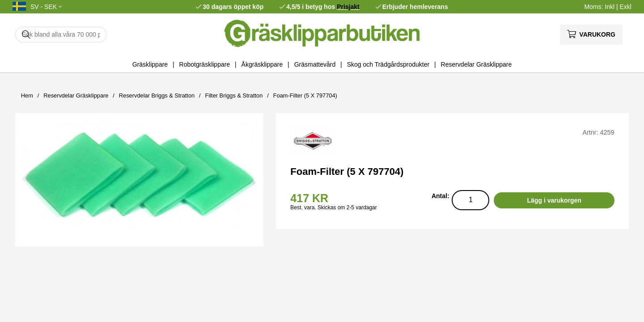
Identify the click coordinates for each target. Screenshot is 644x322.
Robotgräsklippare (205, 64)
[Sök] (61, 35)
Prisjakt (348, 7)
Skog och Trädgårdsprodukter (388, 64)
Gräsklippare (150, 64)
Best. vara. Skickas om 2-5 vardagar (333, 208)
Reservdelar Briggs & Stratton (157, 95)
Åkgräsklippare (262, 64)
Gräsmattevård (315, 64)
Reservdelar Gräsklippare (477, 64)
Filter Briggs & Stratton (234, 95)
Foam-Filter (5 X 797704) (305, 95)
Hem (27, 95)
